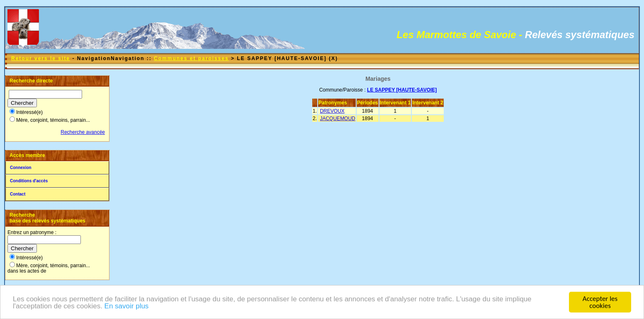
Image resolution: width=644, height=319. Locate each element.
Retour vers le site (41, 58)
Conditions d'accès (29, 181)
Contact (18, 194)
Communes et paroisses (191, 58)
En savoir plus (127, 307)
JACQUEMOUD (337, 118)
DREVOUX (332, 111)
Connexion (21, 168)
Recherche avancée (83, 132)
